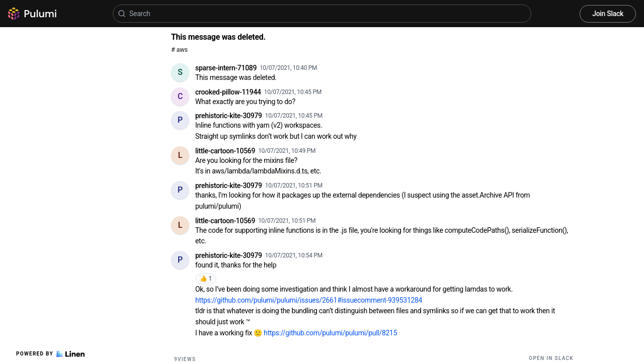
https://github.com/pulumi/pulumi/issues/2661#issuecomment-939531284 (309, 300)
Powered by (50, 354)
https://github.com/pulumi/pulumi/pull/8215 (330, 333)
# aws (179, 50)
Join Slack (608, 14)
